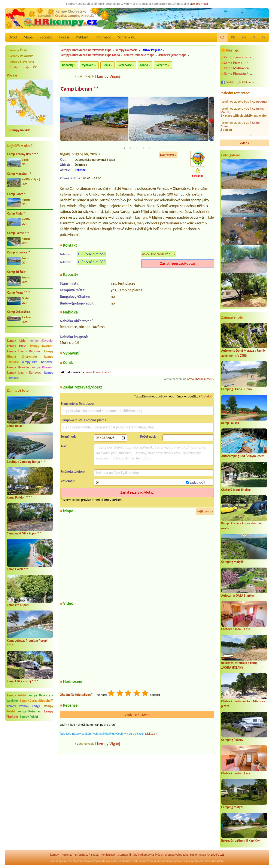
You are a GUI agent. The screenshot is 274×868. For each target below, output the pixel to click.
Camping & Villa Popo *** (24, 533)
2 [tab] (131, 148)
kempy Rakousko (22, 56)
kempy (55, 855)
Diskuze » (151, 734)
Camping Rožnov (232, 740)
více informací (199, 4)
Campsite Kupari (18, 605)
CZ (222, 37)
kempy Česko (19, 50)
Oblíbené (248, 82)
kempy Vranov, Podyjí (24, 706)
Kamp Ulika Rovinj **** (22, 681)
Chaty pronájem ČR (23, 67)
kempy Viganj (109, 76)
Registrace (108, 855)
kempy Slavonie (41, 341)
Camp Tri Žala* (17, 272)
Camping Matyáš (232, 562)
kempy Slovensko (22, 62)
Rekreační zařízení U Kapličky (241, 841)
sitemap (123, 855)
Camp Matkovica (236, 68)
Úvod (13, 37)
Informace (103, 37)
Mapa (28, 37)
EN (244, 37)
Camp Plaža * (16, 213)
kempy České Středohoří (36, 701)
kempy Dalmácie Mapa (139, 55)
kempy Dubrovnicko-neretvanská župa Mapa (90, 55)
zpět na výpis (86, 76)
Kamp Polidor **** (19, 497)
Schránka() (127, 37)
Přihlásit (82, 37)
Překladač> (206, 397)
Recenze (46, 37)
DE (233, 37)
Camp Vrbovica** (19, 252)
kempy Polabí (16, 695)
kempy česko (66, 861)
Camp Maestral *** (20, 174)
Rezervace (125, 65)
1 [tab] (124, 148)
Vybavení (88, 65)
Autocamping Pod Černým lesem (243, 456)
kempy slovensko (112, 861)
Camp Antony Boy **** (23, 154)
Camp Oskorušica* (19, 312)
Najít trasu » (168, 155)
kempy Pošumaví (30, 711)
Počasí (64, 37)
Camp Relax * (16, 426)
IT (254, 37)
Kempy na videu (21, 130)
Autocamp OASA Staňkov (238, 596)
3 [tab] (137, 148)
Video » (245, 143)
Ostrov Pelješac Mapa (172, 55)
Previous (63, 121)
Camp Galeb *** (18, 569)
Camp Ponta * (16, 194)
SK (264, 37)
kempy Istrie (16, 341)
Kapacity (68, 65)
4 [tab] (143, 148)
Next (211, 121)
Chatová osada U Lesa (236, 629)
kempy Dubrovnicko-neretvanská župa (86, 50)
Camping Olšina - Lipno (237, 389)
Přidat (229, 82)
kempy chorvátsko (214, 861)
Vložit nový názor (137, 715)
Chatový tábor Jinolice (236, 490)
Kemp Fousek (230, 423)
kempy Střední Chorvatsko (30, 354)
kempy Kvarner (41, 346)
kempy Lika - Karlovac (24, 351)
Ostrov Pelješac (152, 50)
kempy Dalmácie (127, 50)
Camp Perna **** (19, 293)
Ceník (106, 65)
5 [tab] (150, 148)
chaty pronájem (141, 861)
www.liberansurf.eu (157, 254)
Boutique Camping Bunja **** (27, 462)
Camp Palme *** (18, 233)
